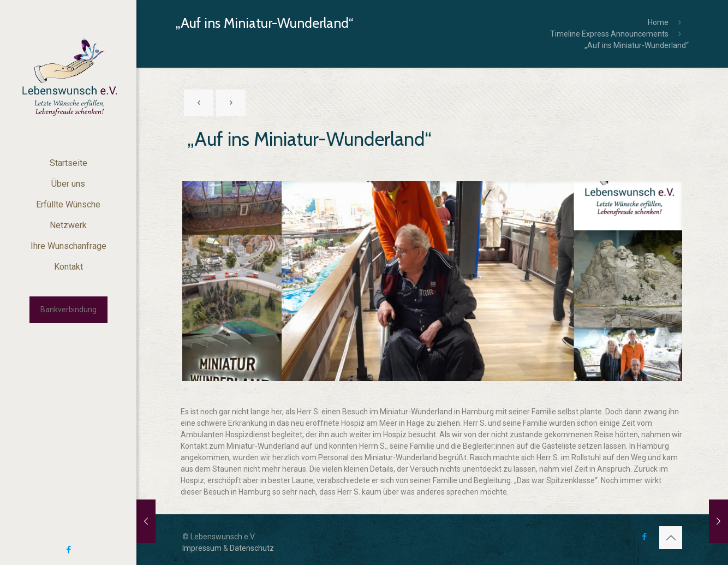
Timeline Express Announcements (609, 34)
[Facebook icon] (68, 550)
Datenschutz (252, 548)
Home (658, 22)
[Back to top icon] (671, 538)
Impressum (202, 548)
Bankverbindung (68, 310)
